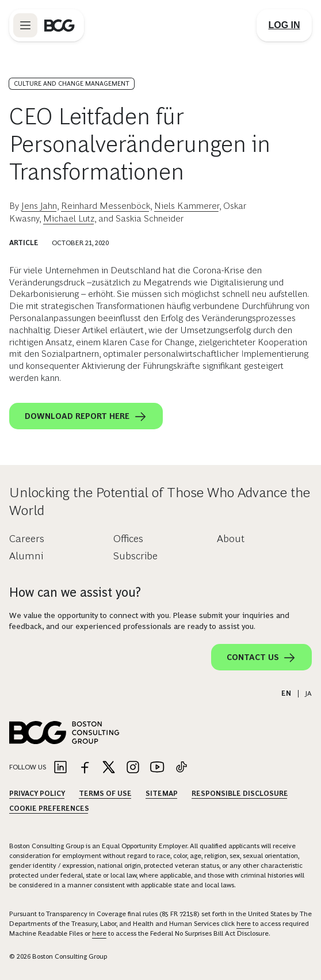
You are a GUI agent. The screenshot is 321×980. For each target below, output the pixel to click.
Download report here (86, 417)
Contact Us (261, 658)
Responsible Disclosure (240, 794)
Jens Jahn (39, 206)
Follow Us (28, 767)
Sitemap (162, 794)
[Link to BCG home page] (60, 25)
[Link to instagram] (133, 768)
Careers (27, 539)
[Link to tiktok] (181, 768)
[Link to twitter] (109, 768)
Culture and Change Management (72, 83)
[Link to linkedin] (60, 768)
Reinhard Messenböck (106, 206)
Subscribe (135, 556)
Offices (128, 539)
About (231, 539)
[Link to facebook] (85, 768)
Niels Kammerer (187, 206)
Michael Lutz (69, 218)
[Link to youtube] (157, 768)
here (244, 924)
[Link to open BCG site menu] (25, 25)
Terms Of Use (105, 794)
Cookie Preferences (49, 809)
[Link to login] (284, 25)
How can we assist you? (75, 592)
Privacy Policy (37, 794)
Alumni (26, 556)
